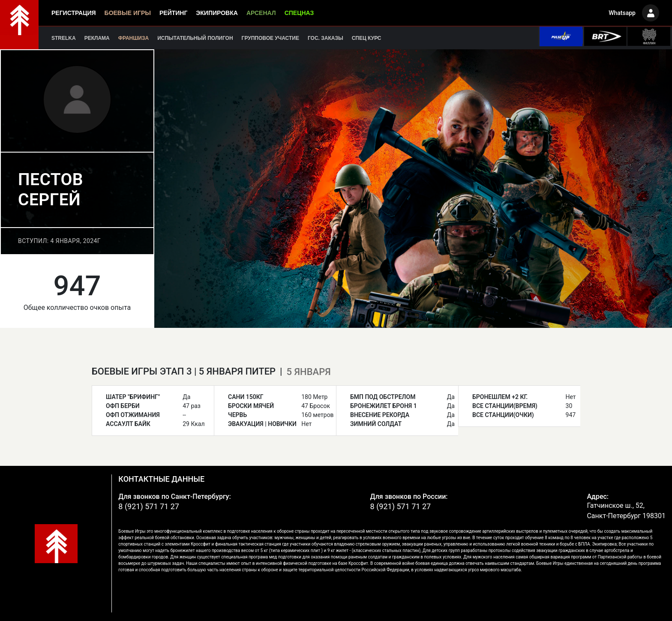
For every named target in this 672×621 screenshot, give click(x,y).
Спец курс (367, 38)
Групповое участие (270, 38)
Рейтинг (173, 13)
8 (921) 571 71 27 (149, 506)
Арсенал (261, 13)
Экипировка (217, 13)
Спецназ (299, 13)
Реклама (97, 38)
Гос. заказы (325, 38)
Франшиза (133, 38)
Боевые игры (128, 13)
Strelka (64, 38)
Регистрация (74, 13)
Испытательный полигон (195, 38)
